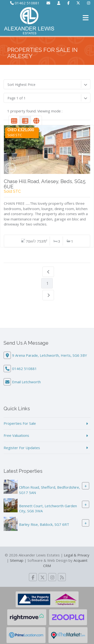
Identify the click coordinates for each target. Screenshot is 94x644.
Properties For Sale (20, 423)
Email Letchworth (26, 382)
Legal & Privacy (77, 555)
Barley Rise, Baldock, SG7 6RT (44, 524)
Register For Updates (22, 448)
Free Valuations (16, 435)
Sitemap (17, 560)
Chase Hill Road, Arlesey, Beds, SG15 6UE (45, 184)
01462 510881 (25, 3)
